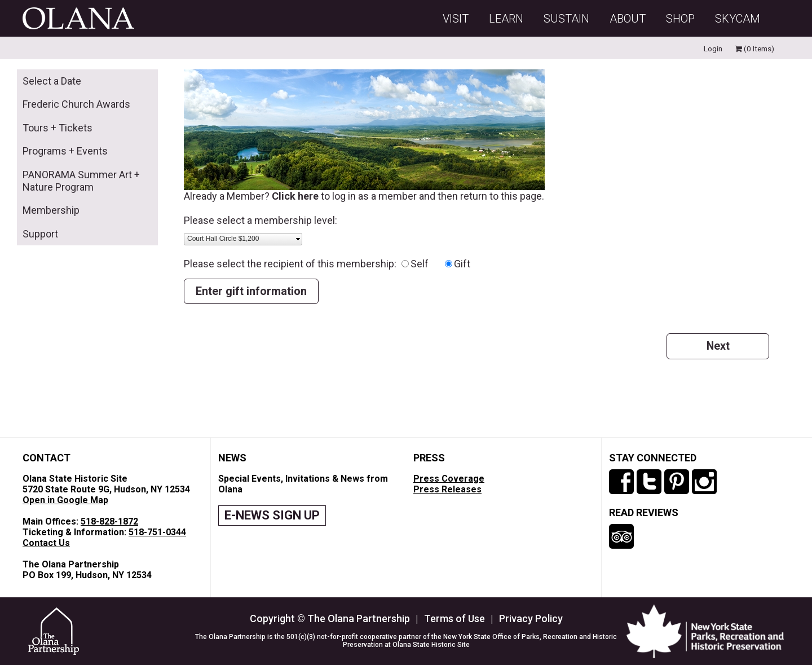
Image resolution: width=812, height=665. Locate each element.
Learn (506, 19)
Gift (462, 264)
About (628, 19)
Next (718, 346)
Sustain (566, 19)
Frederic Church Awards (76, 104)
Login (713, 49)
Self (426, 264)
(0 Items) (754, 49)
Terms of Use (454, 618)
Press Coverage (449, 479)
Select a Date (52, 81)
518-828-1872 (109, 521)
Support (40, 234)
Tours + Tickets (58, 128)
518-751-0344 (157, 532)
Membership (51, 210)
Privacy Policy (531, 618)
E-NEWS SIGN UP (272, 515)
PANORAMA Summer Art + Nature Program (81, 181)
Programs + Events (65, 151)
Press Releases (447, 489)
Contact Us (46, 543)
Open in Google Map (65, 500)
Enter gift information (251, 291)
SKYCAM (738, 19)
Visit (456, 19)
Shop (680, 19)
